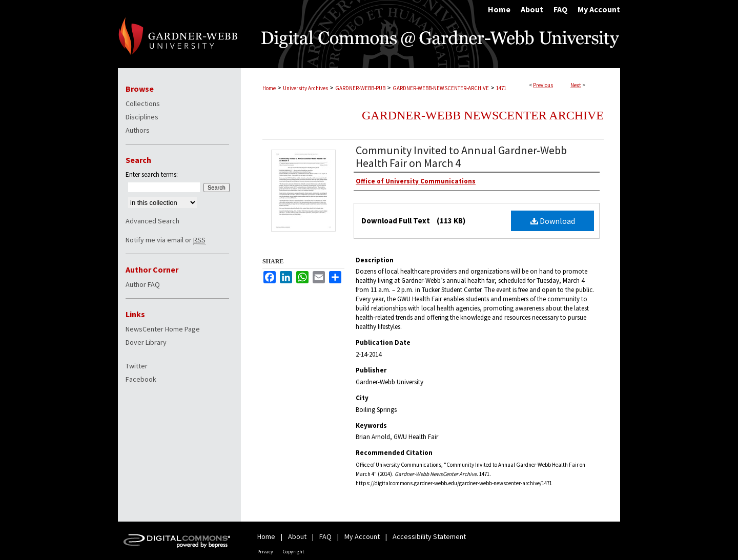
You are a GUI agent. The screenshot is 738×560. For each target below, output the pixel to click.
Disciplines (142, 117)
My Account (362, 536)
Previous (543, 85)
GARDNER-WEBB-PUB (360, 88)
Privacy (265, 552)
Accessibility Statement (429, 536)
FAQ (325, 536)
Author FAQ (143, 284)
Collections (143, 103)
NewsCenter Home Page (163, 329)
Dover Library (146, 342)
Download (553, 221)
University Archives (305, 88)
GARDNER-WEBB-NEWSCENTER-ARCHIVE (441, 88)
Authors (138, 130)
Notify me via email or (166, 240)
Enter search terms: (152, 174)
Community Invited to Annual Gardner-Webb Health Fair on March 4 (461, 157)
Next (576, 85)
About (297, 536)
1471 (501, 88)
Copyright (294, 552)
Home (269, 88)
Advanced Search (152, 221)
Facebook (141, 379)
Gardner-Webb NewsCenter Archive (483, 115)
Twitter (137, 366)
